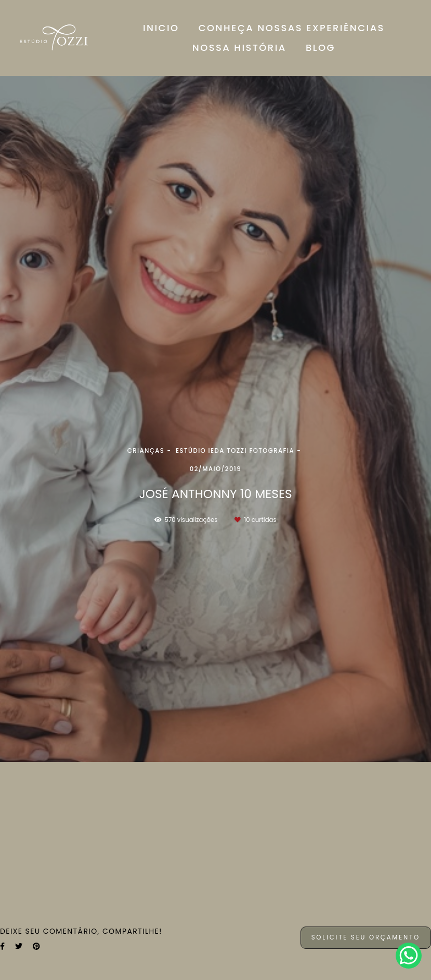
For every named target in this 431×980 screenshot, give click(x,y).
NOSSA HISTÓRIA (239, 48)
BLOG (321, 48)
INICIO (161, 28)
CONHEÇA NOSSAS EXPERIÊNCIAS (292, 28)
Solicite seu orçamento (366, 937)
